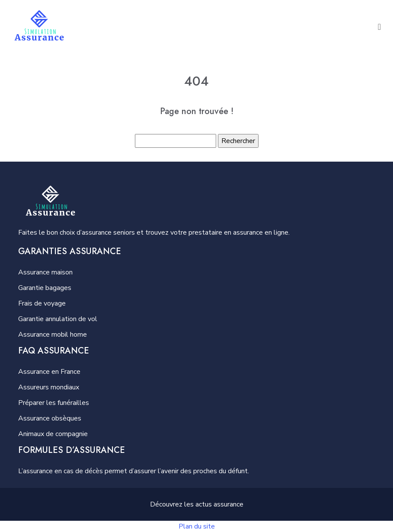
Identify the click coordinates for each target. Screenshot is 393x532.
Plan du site (197, 526)
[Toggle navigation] (379, 26)
